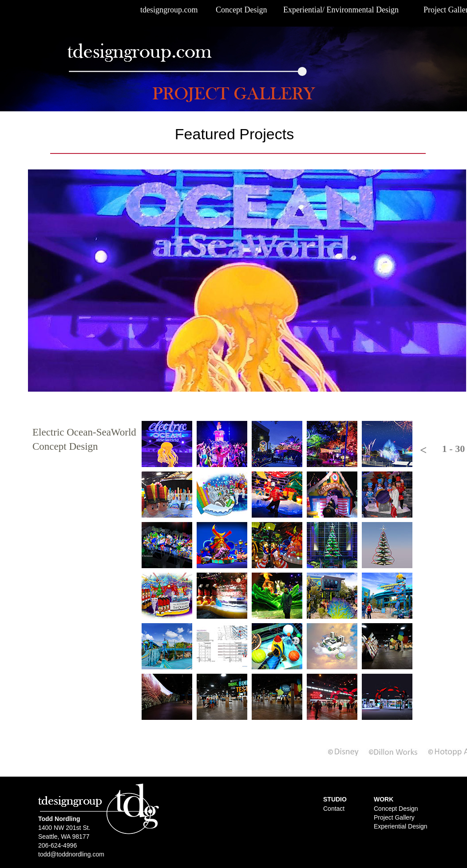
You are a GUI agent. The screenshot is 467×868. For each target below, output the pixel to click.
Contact (334, 809)
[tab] (167, 444)
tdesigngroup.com (169, 10)
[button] (422, 450)
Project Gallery (394, 817)
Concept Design (241, 10)
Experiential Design (401, 826)
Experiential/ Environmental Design (341, 10)
